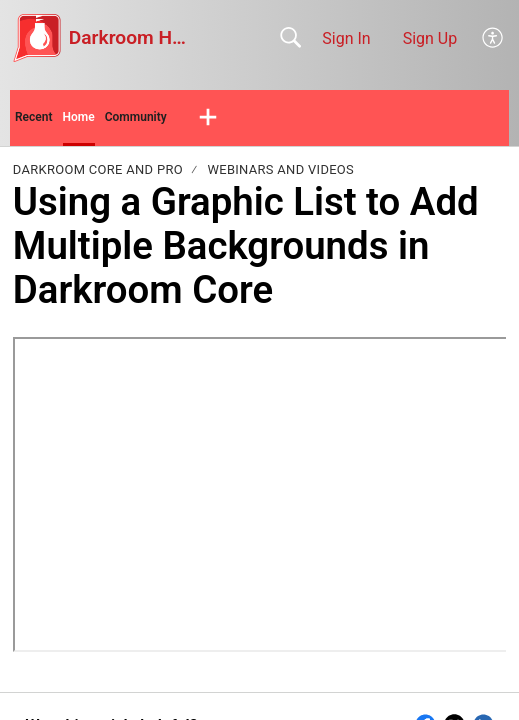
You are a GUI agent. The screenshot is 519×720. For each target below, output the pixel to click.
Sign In (346, 38)
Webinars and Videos (280, 169)
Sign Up (430, 38)
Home (79, 117)
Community (136, 117)
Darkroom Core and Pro (98, 169)
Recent (34, 117)
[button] (493, 38)
